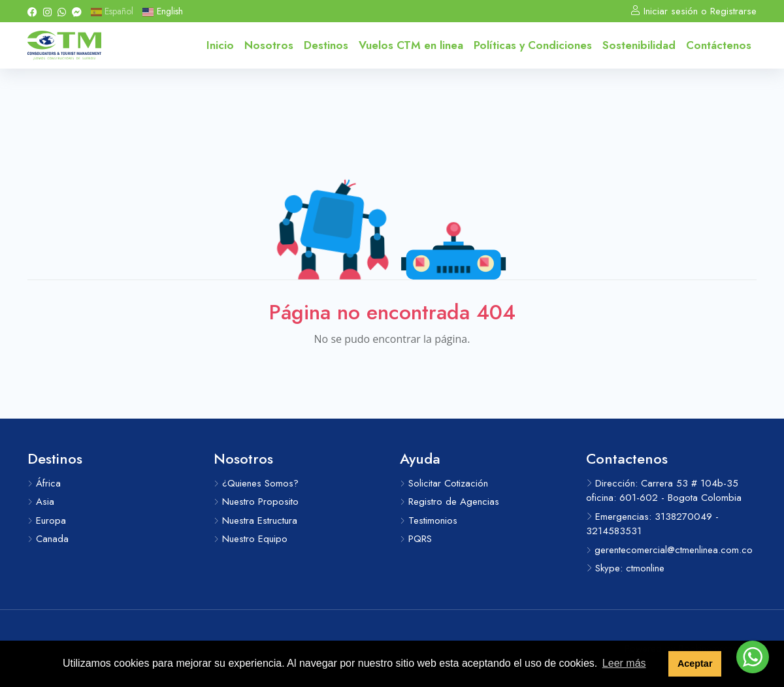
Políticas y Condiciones (533, 45)
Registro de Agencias (449, 502)
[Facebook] (32, 11)
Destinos (326, 45)
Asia (41, 502)
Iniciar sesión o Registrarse (694, 11)
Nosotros (269, 45)
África (44, 483)
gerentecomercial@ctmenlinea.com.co (669, 550)
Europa (47, 520)
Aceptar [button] (695, 663)
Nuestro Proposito (256, 502)
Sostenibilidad (639, 45)
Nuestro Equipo (251, 539)
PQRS (416, 539)
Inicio (220, 45)
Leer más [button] (624, 663)
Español (112, 11)
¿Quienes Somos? (256, 483)
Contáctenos (719, 45)
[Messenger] (77, 11)
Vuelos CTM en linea (411, 45)
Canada (48, 539)
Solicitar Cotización (444, 483)
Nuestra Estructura (255, 520)
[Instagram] (47, 11)
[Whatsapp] (62, 11)
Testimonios (429, 520)
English (162, 11)
